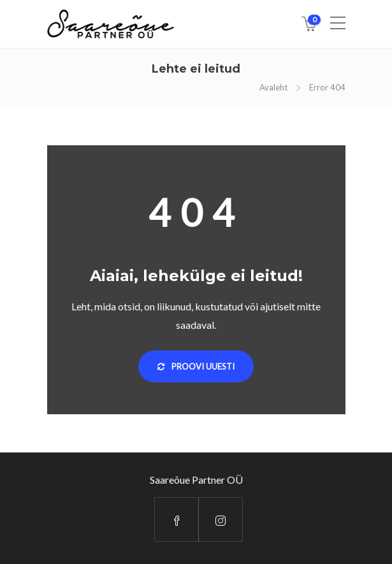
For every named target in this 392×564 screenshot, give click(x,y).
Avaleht (273, 87)
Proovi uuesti (196, 366)
